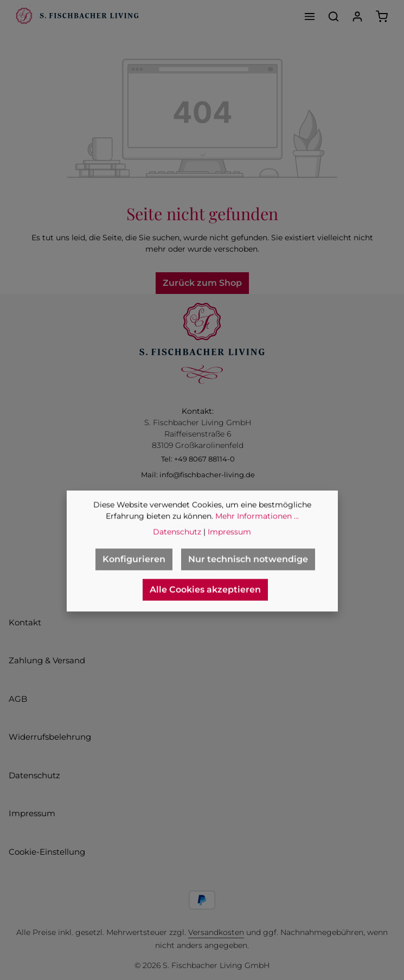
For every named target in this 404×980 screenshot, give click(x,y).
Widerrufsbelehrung (50, 737)
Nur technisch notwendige (248, 577)
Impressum (32, 813)
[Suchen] (334, 16)
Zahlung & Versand (47, 660)
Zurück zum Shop (202, 283)
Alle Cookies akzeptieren (205, 608)
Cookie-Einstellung (47, 852)
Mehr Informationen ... (257, 534)
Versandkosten (216, 932)
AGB (18, 699)
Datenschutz (34, 775)
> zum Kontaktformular (198, 502)
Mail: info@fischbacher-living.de (198, 475)
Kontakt (25, 622)
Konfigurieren (134, 577)
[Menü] (310, 16)
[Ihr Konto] (357, 16)
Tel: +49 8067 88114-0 (198, 459)
